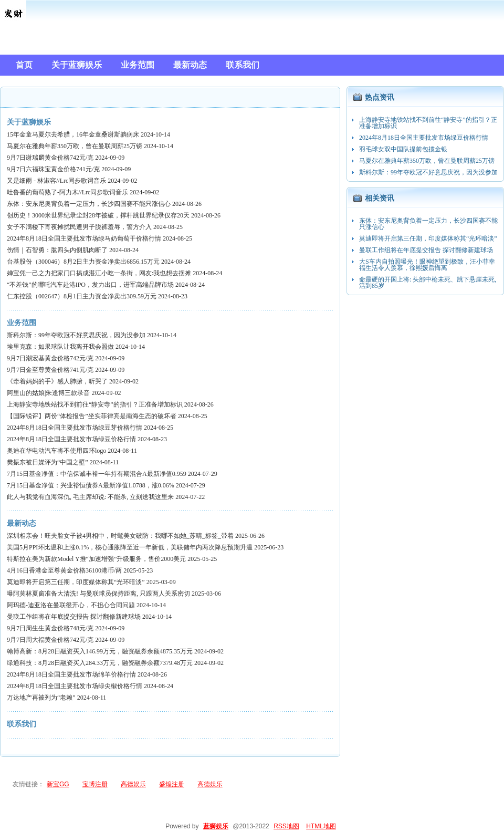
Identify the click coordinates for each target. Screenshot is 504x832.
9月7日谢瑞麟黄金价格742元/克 (50, 158)
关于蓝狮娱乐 (29, 122)
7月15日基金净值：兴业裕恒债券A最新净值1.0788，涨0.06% (91, 485)
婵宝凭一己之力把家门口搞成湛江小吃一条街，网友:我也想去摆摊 (99, 273)
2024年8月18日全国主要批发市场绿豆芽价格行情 (75, 428)
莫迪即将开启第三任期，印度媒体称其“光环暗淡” (76, 582)
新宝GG (58, 784)
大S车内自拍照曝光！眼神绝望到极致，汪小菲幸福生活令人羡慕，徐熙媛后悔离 (427, 265)
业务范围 (22, 323)
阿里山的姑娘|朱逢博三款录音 (48, 393)
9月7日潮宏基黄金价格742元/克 (50, 358)
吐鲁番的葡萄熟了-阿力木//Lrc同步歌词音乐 (67, 192)
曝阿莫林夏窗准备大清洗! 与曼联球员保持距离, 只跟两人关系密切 (98, 594)
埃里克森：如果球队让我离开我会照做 (60, 347)
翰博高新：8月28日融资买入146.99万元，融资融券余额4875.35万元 (100, 651)
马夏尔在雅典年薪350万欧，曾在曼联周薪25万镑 (75, 146)
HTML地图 (321, 826)
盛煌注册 (172, 784)
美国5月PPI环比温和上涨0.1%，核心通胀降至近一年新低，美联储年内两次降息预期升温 (130, 547)
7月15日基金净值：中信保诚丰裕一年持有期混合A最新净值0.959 (97, 474)
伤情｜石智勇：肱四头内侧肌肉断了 (57, 250)
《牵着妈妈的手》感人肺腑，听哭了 (57, 381)
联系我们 (22, 724)
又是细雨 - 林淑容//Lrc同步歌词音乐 (56, 181)
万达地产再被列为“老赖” (41, 698)
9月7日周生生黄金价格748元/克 (50, 628)
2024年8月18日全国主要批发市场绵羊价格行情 (71, 674)
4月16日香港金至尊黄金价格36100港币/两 (64, 570)
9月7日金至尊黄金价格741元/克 (50, 370)
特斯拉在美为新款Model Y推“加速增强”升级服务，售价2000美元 (96, 559)
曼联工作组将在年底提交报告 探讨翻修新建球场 (74, 617)
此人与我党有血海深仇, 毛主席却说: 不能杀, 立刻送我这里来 (90, 497)
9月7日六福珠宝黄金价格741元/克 (53, 169)
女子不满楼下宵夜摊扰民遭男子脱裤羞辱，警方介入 (79, 227)
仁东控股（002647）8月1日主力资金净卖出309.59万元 (82, 296)
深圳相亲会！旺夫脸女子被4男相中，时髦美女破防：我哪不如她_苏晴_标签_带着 (120, 536)
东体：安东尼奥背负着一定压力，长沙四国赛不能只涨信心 (89, 204)
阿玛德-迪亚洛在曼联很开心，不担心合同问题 (71, 605)
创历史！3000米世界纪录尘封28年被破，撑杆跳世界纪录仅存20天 (98, 215)
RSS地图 (286, 826)
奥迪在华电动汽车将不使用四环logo (56, 451)
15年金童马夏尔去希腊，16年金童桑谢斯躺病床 (73, 134)
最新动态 (22, 523)
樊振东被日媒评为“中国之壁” (48, 462)
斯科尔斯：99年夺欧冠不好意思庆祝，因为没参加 (76, 335)
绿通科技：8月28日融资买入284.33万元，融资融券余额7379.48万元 (100, 663)
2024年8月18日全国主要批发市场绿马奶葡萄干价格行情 (84, 238)
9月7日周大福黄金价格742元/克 (50, 640)
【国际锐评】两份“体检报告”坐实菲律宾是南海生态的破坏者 (92, 416)
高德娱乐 (133, 784)
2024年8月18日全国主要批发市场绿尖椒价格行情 (75, 686)
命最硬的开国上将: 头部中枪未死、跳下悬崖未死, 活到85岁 (428, 283)
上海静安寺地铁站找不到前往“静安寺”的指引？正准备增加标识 (95, 404)
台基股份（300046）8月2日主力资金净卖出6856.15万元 (83, 262)
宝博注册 (95, 784)
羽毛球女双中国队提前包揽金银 (403, 149)
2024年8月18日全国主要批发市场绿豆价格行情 (71, 439)
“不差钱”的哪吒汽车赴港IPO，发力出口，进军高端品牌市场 (90, 285)
